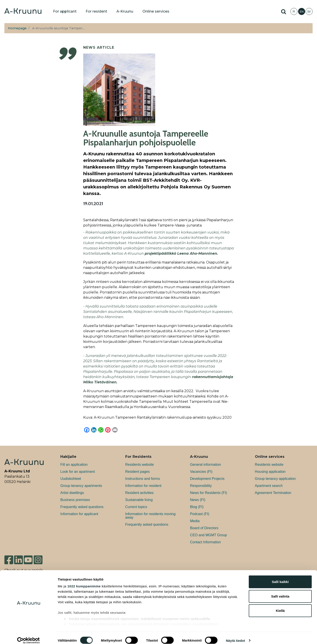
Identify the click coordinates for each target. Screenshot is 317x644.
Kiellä (280, 606)
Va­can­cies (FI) (201, 472)
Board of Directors (204, 528)
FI (294, 12)
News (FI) (198, 500)
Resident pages (137, 472)
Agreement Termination (273, 493)
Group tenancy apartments (81, 486)
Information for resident (143, 486)
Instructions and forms (143, 479)
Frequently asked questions (82, 507)
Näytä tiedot (235, 635)
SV (309, 12)
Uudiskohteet (71, 479)
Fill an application (74, 465)
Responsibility (201, 486)
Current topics (136, 507)
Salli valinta (280, 591)
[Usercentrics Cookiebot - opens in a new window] (29, 635)
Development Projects (207, 479)
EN (302, 12)
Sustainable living (139, 500)
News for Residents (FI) (208, 493)
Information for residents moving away (150, 516)
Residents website (140, 465)
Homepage (17, 28)
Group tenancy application (275, 479)
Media (195, 521)
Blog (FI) (197, 507)
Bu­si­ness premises (75, 500)
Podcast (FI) (200, 514)
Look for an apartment (78, 472)
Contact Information (205, 542)
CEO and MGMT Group (208, 535)
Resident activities (139, 493)
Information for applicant (79, 514)
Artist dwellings (72, 493)
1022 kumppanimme (84, 581)
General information (205, 465)
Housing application (270, 472)
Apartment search (269, 486)
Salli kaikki (280, 577)
